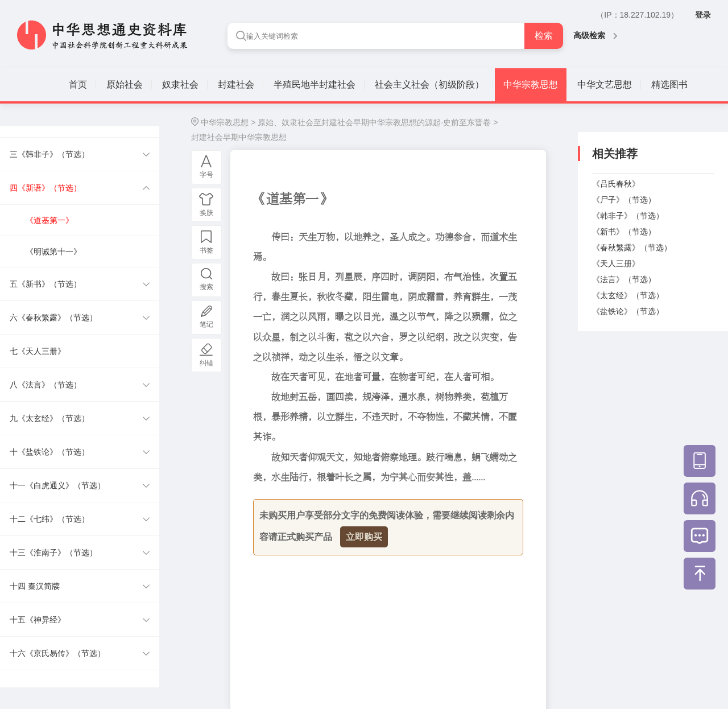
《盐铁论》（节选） (628, 311)
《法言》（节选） (624, 279)
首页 (78, 84)
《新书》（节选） (624, 232)
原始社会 (125, 84)
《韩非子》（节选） (628, 216)
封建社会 (236, 84)
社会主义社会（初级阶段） (429, 84)
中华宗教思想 (531, 84)
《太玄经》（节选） (628, 295)
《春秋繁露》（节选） (632, 248)
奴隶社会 (180, 84)
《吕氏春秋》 (616, 184)
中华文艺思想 (605, 84)
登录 (703, 15)
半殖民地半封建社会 (315, 84)
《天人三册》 (616, 263)
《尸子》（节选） (624, 200)
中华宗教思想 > (228, 122)
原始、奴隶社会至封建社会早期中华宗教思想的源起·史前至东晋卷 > (378, 122)
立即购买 (364, 537)
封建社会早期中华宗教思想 (239, 137)
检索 (544, 36)
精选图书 (669, 84)
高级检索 (595, 35)
